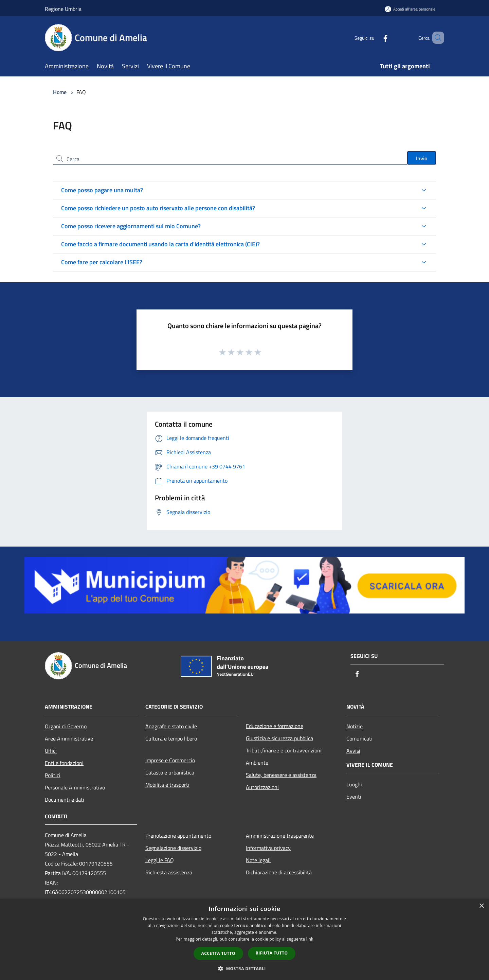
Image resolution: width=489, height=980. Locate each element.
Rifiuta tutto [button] (272, 953)
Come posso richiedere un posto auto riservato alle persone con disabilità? (158, 208)
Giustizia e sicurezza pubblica (279, 738)
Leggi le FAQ (160, 860)
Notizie (355, 726)
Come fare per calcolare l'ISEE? (102, 262)
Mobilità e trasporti (167, 785)
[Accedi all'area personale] (410, 9)
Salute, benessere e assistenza (281, 775)
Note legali (258, 860)
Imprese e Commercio (170, 760)
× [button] (481, 906)
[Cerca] (436, 38)
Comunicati (359, 738)
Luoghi (354, 784)
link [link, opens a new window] (310, 939)
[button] (244, 968)
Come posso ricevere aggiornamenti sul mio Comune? (131, 226)
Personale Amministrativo (75, 787)
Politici (53, 775)
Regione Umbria (63, 9)
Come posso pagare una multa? (102, 190)
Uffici (51, 751)
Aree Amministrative (69, 738)
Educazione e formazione (275, 726)
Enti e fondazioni (64, 763)
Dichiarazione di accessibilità (279, 872)
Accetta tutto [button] (218, 953)
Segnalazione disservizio (173, 848)
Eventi (354, 797)
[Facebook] (376, 38)
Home (60, 92)
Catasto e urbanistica (170, 772)
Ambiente (257, 763)
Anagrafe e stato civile (171, 726)
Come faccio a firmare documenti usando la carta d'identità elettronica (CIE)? (160, 244)
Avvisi (353, 751)
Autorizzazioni (262, 787)
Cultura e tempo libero (171, 738)
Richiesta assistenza (169, 872)
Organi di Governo (66, 726)
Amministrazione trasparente (280, 836)
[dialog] (244, 939)
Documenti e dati (65, 800)
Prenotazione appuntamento (178, 836)
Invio (422, 158)
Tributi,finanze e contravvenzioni (284, 750)
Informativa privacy (268, 848)
